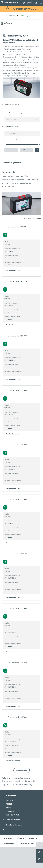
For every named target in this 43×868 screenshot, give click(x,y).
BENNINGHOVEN (12, 815)
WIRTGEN (9, 800)
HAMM (8, 808)
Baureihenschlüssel (11, 255)
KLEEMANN (10, 811)
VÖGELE (9, 804)
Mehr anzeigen (22, 770)
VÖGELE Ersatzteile (8, 16)
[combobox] (22, 120)
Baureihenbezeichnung (12, 249)
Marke (7, 242)
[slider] (5, 144)
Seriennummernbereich (13, 262)
